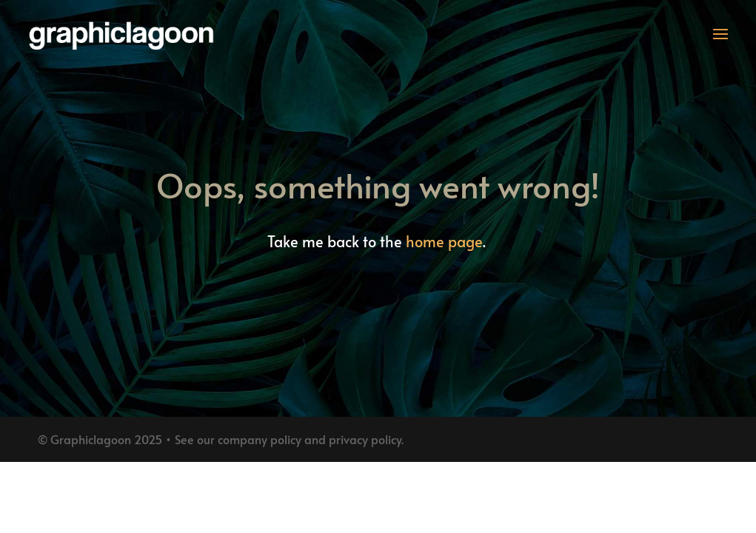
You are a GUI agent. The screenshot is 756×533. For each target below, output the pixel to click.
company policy (260, 439)
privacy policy (365, 439)
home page (444, 241)
